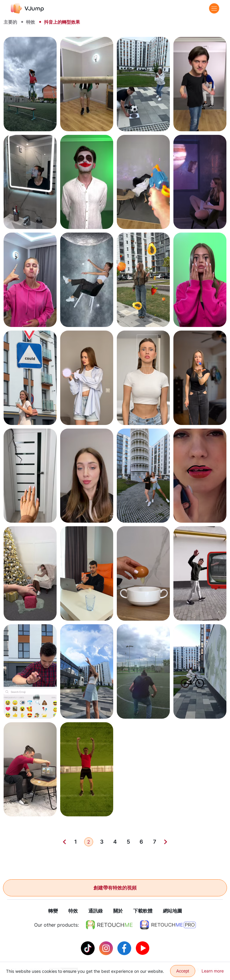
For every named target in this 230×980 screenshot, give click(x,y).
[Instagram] (107, 948)
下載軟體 (143, 911)
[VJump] (27, 8)
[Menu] (214, 8)
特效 (31, 22)
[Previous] (64, 842)
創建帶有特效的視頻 (115, 888)
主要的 (10, 22)
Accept (183, 971)
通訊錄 (96, 911)
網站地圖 (172, 911)
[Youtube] (143, 948)
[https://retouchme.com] (109, 925)
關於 (118, 911)
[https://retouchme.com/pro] (168, 925)
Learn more (213, 971)
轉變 (53, 911)
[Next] (166, 842)
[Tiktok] (88, 948)
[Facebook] (125, 948)
